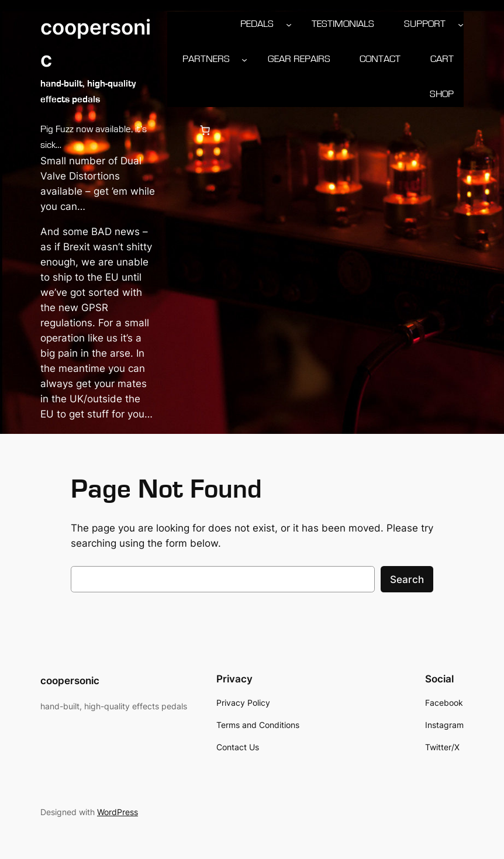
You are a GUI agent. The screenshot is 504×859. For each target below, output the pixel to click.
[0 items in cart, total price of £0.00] (205, 130)
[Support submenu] (461, 24)
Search (407, 579)
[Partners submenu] (244, 59)
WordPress (118, 812)
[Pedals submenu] (289, 24)
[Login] (177, 131)
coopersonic (70, 681)
